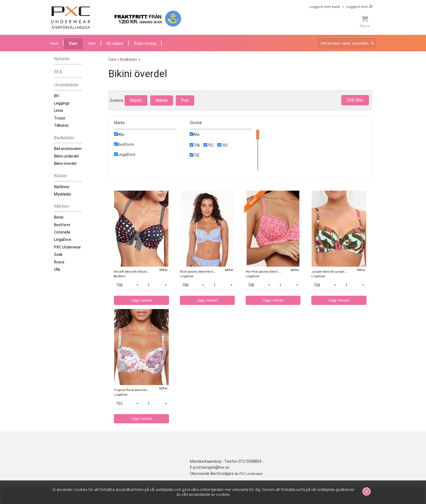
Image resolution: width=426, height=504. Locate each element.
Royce (59, 262)
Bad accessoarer (68, 149)
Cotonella (62, 232)
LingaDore (63, 240)
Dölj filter (355, 100)
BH (56, 96)
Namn (136, 100)
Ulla (57, 270)
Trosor (60, 118)
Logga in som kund (325, 7)
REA (58, 72)
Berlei (59, 217)
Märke (162, 100)
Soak (58, 255)
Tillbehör (62, 126)
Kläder (61, 176)
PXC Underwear (68, 247)
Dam (73, 44)
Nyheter (62, 59)
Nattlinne (62, 187)
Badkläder (64, 138)
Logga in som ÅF (360, 7)
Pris (185, 100)
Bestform (62, 225)
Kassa (365, 22)
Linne (59, 111)
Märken (62, 206)
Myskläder (63, 194)
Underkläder (66, 85)
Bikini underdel (66, 156)
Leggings (62, 103)
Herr (92, 44)
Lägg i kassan (141, 300)
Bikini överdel (65, 164)
